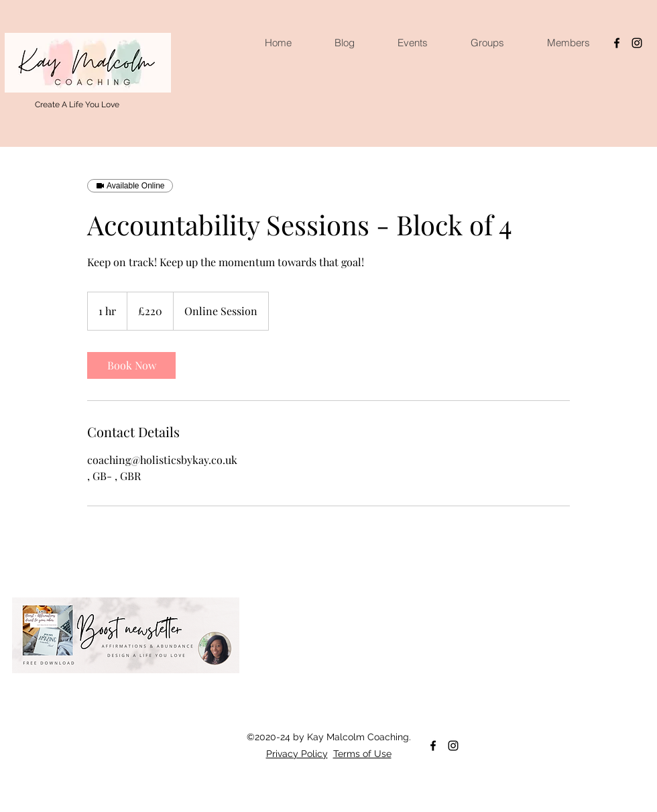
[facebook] (617, 43)
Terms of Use (362, 754)
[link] (131, 365)
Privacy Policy (297, 754)
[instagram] (637, 43)
